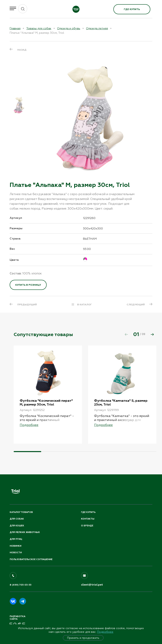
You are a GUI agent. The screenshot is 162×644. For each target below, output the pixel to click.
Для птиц (16, 539)
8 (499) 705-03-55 (21, 585)
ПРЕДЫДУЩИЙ (27, 305)
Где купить (132, 9)
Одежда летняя (97, 28)
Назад (22, 50)
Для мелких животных (25, 532)
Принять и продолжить (83, 638)
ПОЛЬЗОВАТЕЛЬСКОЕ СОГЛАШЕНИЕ (31, 559)
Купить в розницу (28, 285)
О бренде (87, 526)
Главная (15, 28)
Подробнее (105, 632)
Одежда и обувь (69, 28)
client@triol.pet (92, 585)
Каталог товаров (21, 512)
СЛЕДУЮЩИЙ (136, 305)
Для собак (17, 519)
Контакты (88, 519)
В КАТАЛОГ (85, 305)
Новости (16, 553)
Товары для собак (39, 28)
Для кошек (17, 526)
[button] (152, 334)
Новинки (15, 546)
